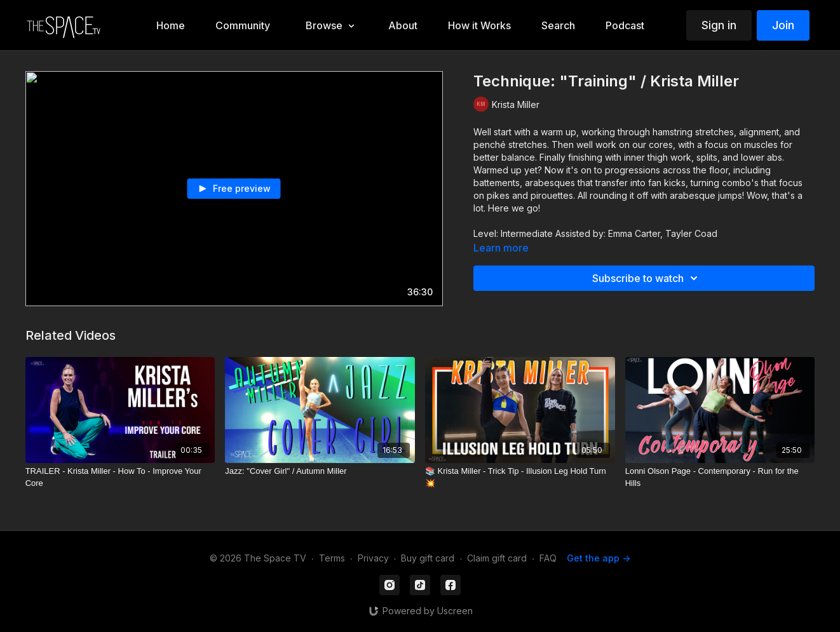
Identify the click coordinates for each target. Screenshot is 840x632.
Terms (332, 558)
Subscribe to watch (647, 278)
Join (783, 25)
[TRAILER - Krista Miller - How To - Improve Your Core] (120, 477)
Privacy (373, 558)
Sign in (719, 25)
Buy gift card (428, 558)
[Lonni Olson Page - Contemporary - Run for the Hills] (720, 477)
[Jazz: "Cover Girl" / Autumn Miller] (320, 471)
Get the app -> (599, 558)
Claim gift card (497, 558)
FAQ (548, 558)
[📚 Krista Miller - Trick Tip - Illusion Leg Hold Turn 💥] (520, 477)
